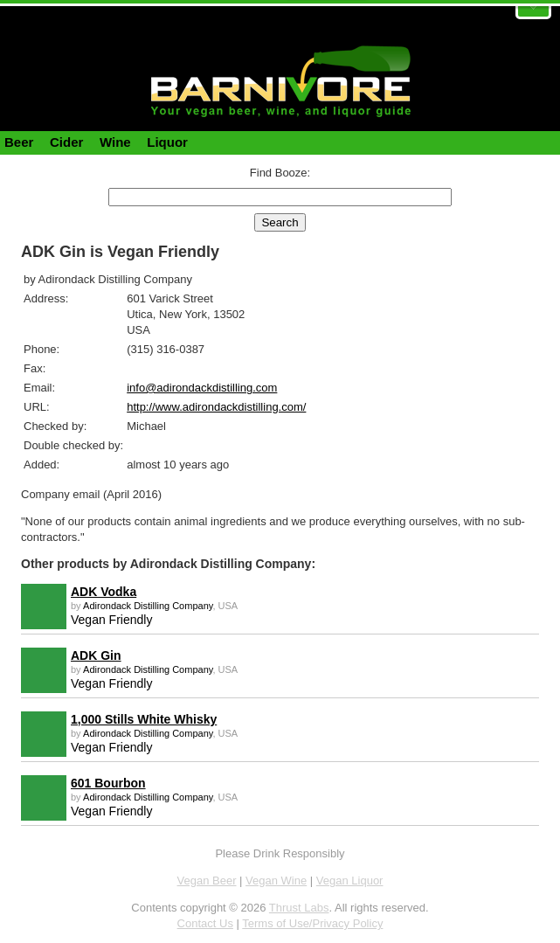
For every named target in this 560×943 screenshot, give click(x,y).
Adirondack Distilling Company (148, 606)
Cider (66, 142)
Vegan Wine (276, 881)
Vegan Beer (207, 881)
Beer (19, 142)
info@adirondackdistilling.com (202, 388)
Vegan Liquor (350, 881)
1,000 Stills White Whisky (144, 719)
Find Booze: (280, 173)
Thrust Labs (299, 908)
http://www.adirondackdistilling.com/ (216, 407)
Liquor (167, 142)
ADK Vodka (104, 592)
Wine (115, 142)
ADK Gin (96, 655)
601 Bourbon (108, 783)
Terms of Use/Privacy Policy (312, 923)
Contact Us (205, 923)
